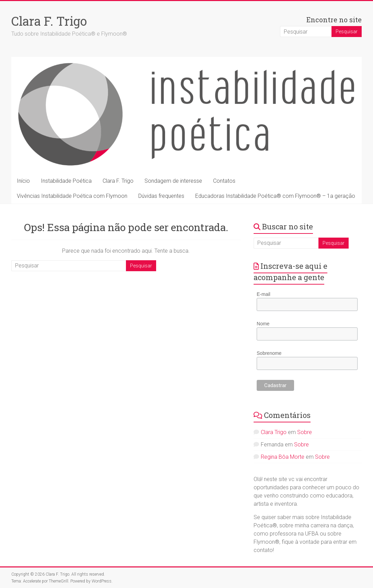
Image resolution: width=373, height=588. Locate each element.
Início (23, 181)
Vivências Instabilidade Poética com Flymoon (72, 196)
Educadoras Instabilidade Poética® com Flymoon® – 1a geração (275, 196)
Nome (263, 324)
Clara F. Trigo (49, 21)
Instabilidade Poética (66, 181)
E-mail (264, 294)
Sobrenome (269, 353)
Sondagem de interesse (173, 181)
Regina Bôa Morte (283, 457)
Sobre (305, 432)
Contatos (224, 181)
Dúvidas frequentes (161, 196)
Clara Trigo (274, 432)
